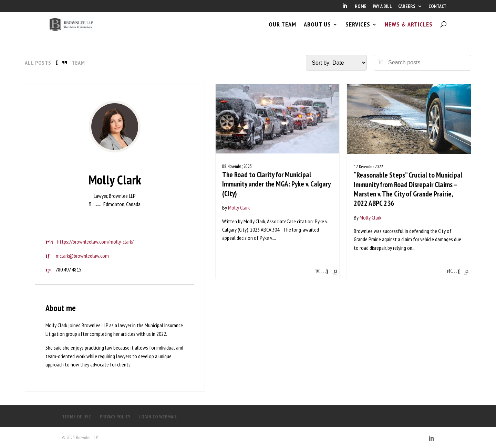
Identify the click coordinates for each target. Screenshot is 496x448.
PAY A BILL (382, 7)
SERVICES (358, 30)
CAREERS (407, 7)
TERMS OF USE (76, 417)
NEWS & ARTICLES (409, 30)
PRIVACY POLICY (115, 417)
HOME (361, 7)
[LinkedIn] (344, 8)
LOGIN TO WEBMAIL (158, 417)
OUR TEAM (282, 30)
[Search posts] (427, 63)
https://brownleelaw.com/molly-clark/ (95, 242)
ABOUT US (317, 30)
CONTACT (437, 7)
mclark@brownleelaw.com (82, 256)
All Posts (38, 63)
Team (78, 63)
